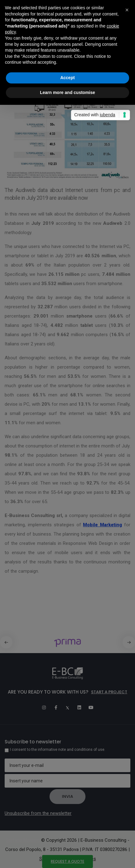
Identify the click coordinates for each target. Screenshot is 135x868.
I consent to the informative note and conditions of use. (58, 750)
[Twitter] (67, 708)
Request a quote (67, 861)
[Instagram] (44, 708)
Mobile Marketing (102, 525)
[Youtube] (91, 708)
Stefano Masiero (23, 840)
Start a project (109, 692)
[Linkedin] (79, 708)
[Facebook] (56, 708)
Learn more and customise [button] (67, 92)
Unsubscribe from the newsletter (38, 813)
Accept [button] (68, 78)
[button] (129, 642)
